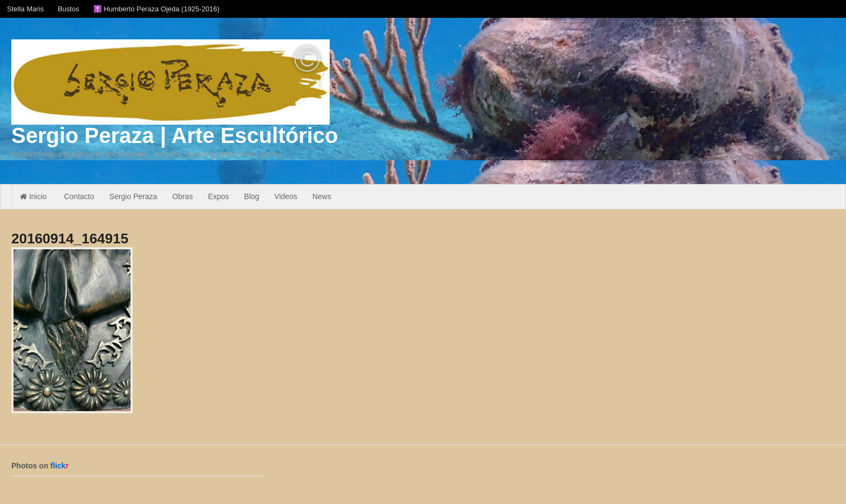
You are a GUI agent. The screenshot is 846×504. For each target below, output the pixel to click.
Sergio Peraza (134, 196)
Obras (182, 196)
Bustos (69, 9)
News (322, 196)
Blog (251, 196)
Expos (218, 196)
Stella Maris (25, 9)
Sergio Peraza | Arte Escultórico (175, 135)
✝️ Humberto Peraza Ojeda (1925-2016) (156, 9)
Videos (286, 196)
